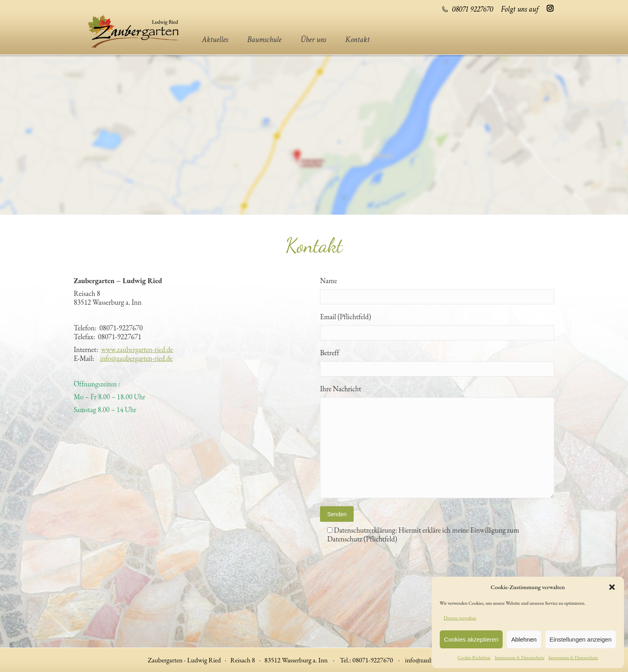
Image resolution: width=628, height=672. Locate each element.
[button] (612, 587)
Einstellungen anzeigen (581, 639)
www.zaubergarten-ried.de (137, 349)
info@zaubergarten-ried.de (137, 358)
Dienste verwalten (460, 618)
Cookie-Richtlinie (474, 658)
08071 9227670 (467, 9)
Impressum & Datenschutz (519, 658)
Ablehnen (524, 639)
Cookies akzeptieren (471, 639)
